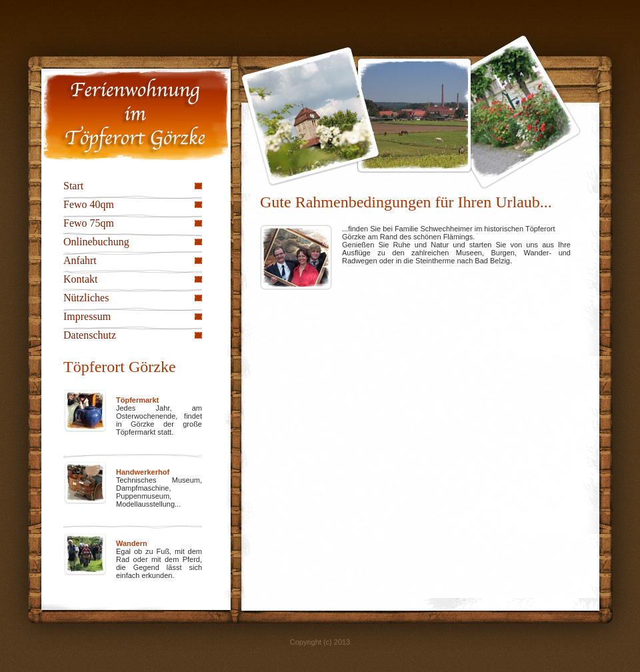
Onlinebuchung (96, 242)
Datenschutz (90, 335)
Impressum (87, 316)
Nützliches (86, 298)
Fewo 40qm (89, 204)
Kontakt (81, 279)
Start (73, 186)
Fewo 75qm (89, 223)
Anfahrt (80, 260)
